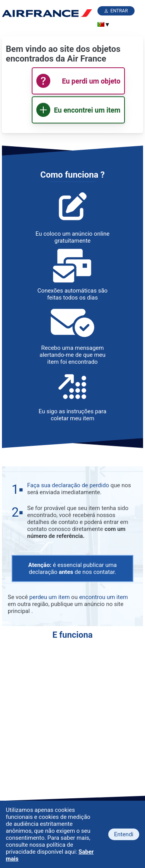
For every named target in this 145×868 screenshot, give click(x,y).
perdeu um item (50, 597)
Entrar (119, 11)
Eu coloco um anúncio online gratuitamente (72, 237)
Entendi (124, 834)
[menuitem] (101, 24)
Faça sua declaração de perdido (68, 485)
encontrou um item (104, 597)
